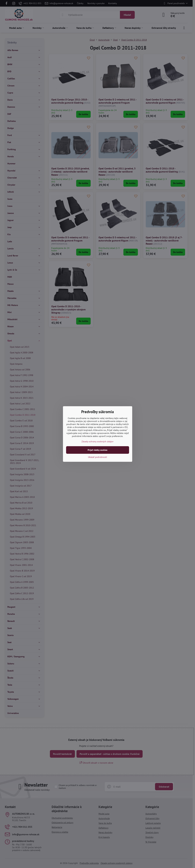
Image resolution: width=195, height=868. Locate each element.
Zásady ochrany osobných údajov (97, 441)
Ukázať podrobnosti (97, 457)
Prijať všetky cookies (97, 450)
